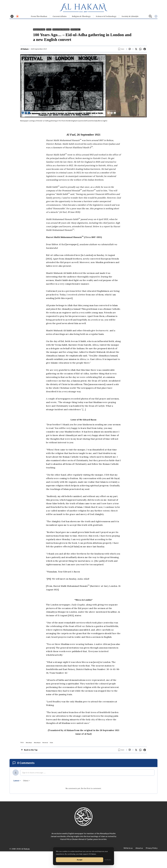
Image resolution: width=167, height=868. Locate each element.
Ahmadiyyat (37, 743)
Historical (45, 743)
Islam (51, 743)
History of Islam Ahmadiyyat (61, 29)
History (49, 29)
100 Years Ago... (76, 29)
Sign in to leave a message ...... (34, 772)
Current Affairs (60, 16)
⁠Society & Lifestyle (130, 16)
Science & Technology (106, 16)
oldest (26, 781)
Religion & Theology (81, 16)
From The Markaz (39, 16)
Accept (80, 860)
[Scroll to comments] (130, 49)
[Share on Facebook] (145, 49)
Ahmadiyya (29, 743)
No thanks (108, 860)
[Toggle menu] (12, 16)
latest (17, 781)
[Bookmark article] (121, 49)
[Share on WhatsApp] (140, 49)
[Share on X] (136, 49)
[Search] (150, 16)
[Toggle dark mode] (17, 16)
